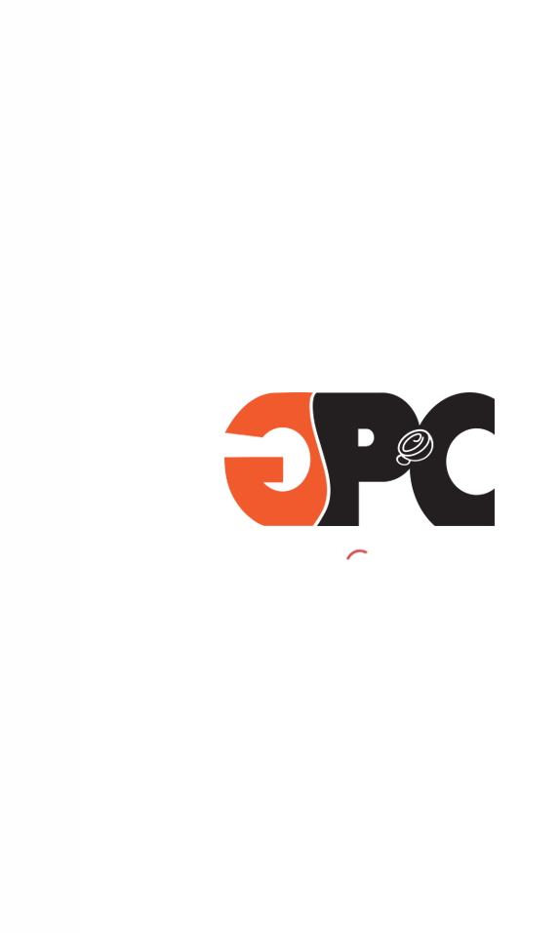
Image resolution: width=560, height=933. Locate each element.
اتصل (532, 665)
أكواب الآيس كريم (501, 428)
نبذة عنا (527, 632)
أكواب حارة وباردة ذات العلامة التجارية (451, 365)
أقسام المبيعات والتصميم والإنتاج (462, 601)
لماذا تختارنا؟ (514, 570)
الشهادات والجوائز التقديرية (479, 696)
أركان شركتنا (515, 538)
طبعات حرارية (511, 460)
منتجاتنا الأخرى (509, 492)
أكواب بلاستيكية (504, 397)
